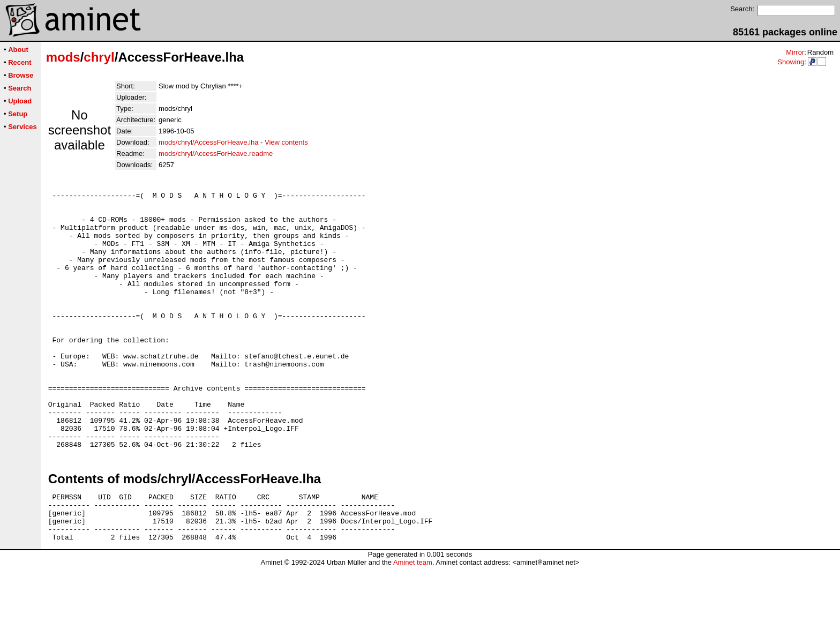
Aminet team (413, 625)
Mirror (795, 52)
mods (63, 57)
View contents (286, 142)
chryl (99, 57)
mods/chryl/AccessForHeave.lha (208, 142)
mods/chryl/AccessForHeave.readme (216, 153)
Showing (791, 62)
